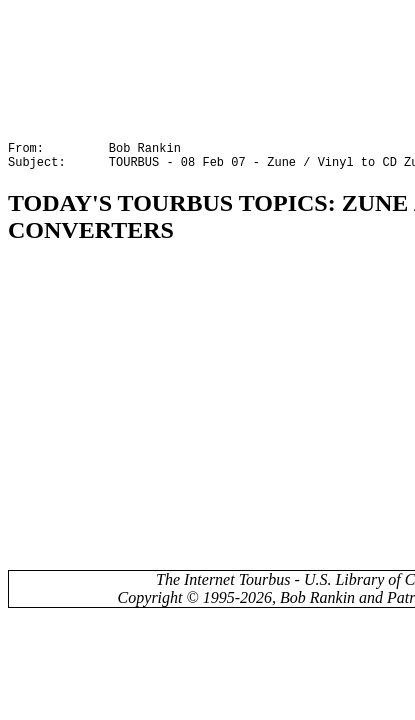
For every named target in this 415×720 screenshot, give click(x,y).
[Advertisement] (187, 415)
